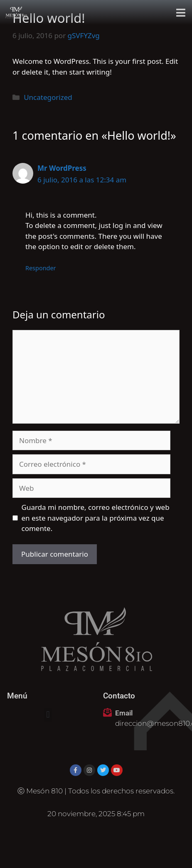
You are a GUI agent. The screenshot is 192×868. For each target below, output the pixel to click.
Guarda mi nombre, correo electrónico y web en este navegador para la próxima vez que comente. (96, 518)
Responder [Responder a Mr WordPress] (41, 268)
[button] (181, 12)
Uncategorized (48, 97)
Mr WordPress (62, 168)
